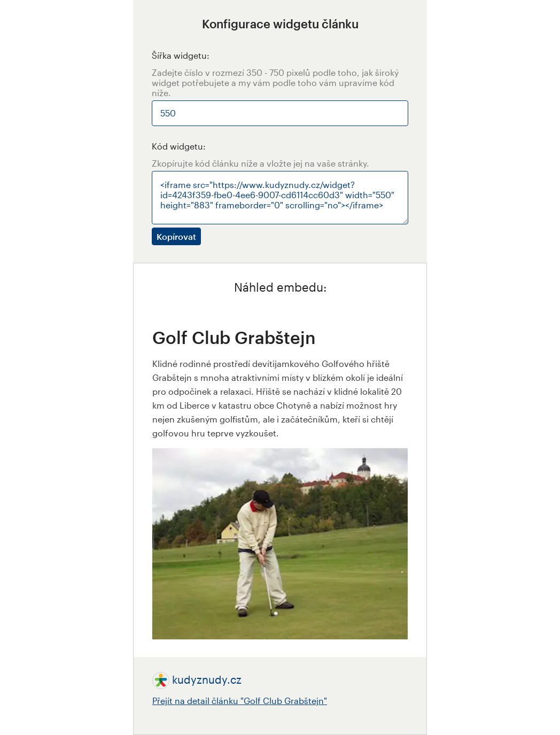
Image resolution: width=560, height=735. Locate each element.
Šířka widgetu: (181, 55)
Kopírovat (176, 236)
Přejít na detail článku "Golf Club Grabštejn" (240, 701)
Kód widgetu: (179, 146)
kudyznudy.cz (207, 679)
